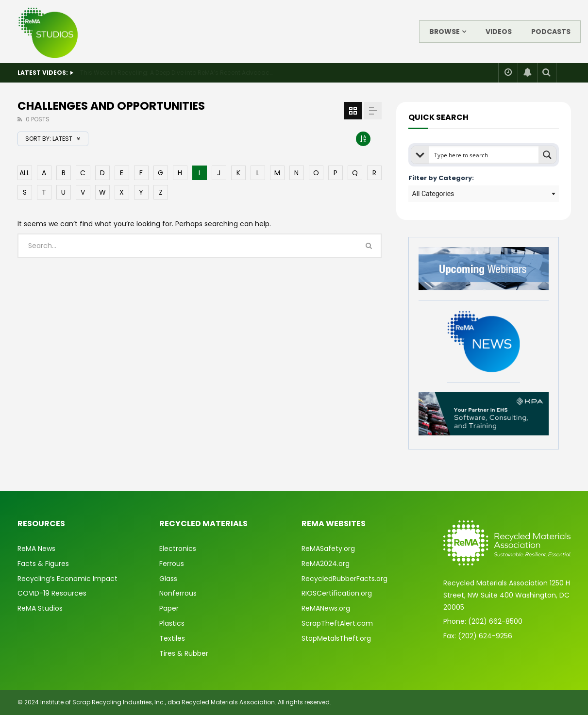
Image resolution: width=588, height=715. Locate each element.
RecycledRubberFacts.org (344, 579)
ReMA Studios (40, 608)
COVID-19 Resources (52, 593)
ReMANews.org (326, 608)
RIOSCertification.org (337, 593)
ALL (25, 173)
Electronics (178, 549)
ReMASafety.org (328, 549)
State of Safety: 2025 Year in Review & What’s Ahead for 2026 (169, 73)
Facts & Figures (43, 564)
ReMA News (36, 549)
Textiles (172, 638)
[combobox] (484, 194)
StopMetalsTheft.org (336, 638)
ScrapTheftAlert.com (337, 623)
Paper (169, 608)
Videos (499, 32)
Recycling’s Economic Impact (67, 579)
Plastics (172, 623)
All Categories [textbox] (433, 194)
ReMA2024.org (326, 564)
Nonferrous (178, 593)
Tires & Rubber (184, 653)
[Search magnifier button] (547, 155)
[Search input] (484, 155)
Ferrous (172, 564)
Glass (168, 579)
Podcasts (551, 32)
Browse (445, 32)
